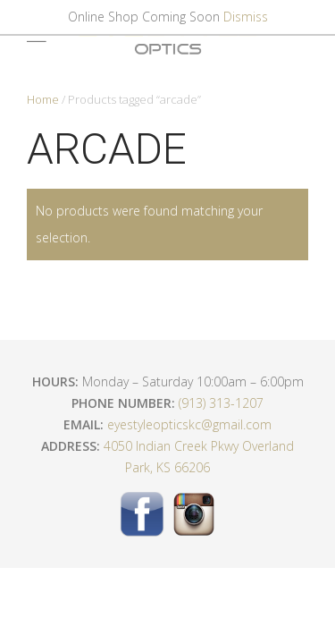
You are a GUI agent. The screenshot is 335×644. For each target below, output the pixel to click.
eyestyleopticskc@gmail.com (189, 424)
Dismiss (246, 17)
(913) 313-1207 (221, 403)
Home (43, 99)
